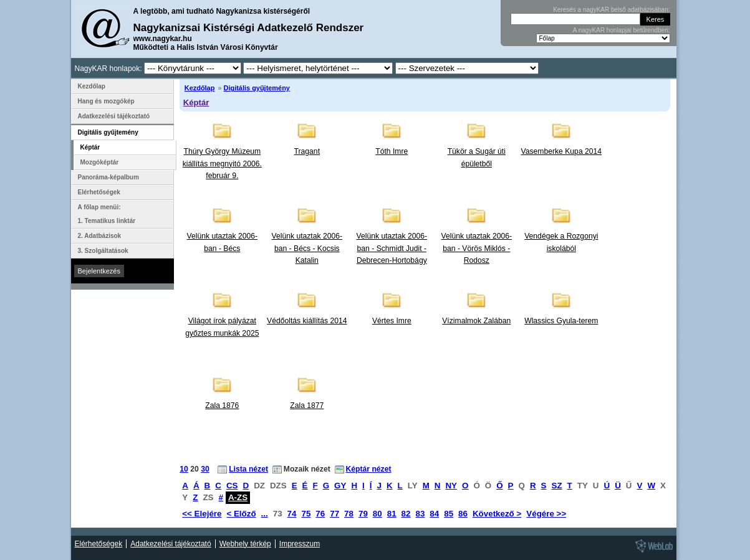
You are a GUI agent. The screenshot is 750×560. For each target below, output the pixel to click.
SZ (557, 486)
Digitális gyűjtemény (257, 88)
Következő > (497, 514)
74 (292, 514)
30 (205, 469)
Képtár (196, 102)
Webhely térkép (245, 544)
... (265, 514)
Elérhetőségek (99, 192)
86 (463, 514)
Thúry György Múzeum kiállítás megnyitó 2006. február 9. (222, 164)
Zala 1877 (307, 406)
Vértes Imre (392, 321)
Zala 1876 (222, 406)
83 (420, 514)
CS (232, 486)
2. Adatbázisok (100, 236)
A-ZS (238, 497)
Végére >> (546, 514)
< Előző (241, 514)
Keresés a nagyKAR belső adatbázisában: (611, 10)
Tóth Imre (392, 151)
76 (320, 514)
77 (334, 514)
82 (406, 514)
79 (363, 514)
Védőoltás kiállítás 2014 (307, 321)
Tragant (307, 151)
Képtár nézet (369, 469)
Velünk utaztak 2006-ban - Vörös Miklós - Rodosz (477, 248)
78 (349, 514)
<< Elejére (202, 514)
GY (340, 486)
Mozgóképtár (100, 162)
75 (306, 514)
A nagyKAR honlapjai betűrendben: (622, 30)
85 (449, 514)
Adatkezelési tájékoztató (114, 116)
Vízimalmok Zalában (476, 321)
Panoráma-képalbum (108, 177)
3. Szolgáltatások (103, 251)
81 (392, 514)
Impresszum (300, 544)
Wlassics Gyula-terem (561, 321)
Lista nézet (248, 469)
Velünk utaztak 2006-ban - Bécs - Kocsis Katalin (307, 248)
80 (377, 514)
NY (451, 486)
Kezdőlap (200, 88)
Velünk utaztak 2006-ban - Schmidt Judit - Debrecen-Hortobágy (392, 248)
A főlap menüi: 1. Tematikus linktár (107, 214)
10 (184, 469)
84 (434, 514)
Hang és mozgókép (106, 101)
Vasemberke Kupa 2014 (562, 151)
